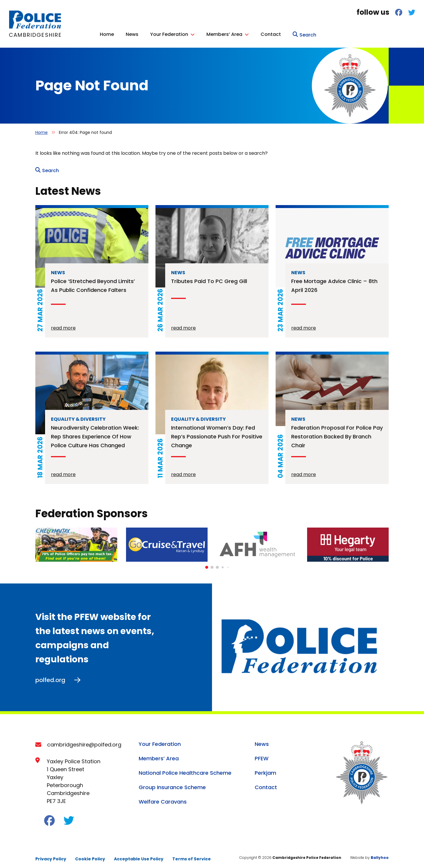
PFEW (262, 755)
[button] (207, 564)
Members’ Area (323, 33)
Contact (370, 33)
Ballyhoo (380, 854)
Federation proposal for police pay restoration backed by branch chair (337, 433)
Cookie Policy (90, 856)
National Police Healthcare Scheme (185, 770)
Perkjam (265, 770)
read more (63, 325)
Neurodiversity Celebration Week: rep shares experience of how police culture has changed (95, 433)
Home (206, 33)
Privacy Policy (51, 856)
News (231, 33)
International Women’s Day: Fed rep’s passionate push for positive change (217, 433)
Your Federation (268, 33)
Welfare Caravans (163, 798)
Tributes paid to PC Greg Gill (209, 278)
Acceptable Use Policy (139, 856)
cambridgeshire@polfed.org (84, 741)
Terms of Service (192, 856)
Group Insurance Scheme (172, 784)
